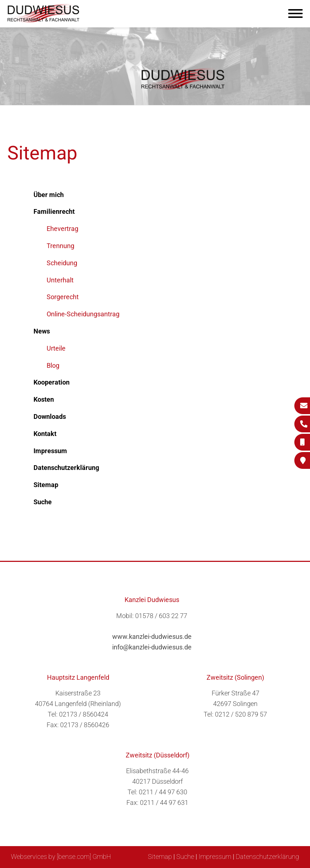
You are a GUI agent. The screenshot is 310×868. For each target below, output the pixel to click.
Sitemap (160, 857)
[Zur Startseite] (44, 20)
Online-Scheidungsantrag (83, 314)
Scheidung (62, 263)
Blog (53, 365)
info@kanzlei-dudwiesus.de (152, 647)
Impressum (215, 857)
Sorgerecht (63, 297)
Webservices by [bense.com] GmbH (61, 857)
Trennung (60, 246)
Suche (185, 857)
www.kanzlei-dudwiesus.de (152, 636)
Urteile (56, 348)
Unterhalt (60, 280)
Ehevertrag (62, 229)
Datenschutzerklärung (267, 857)
